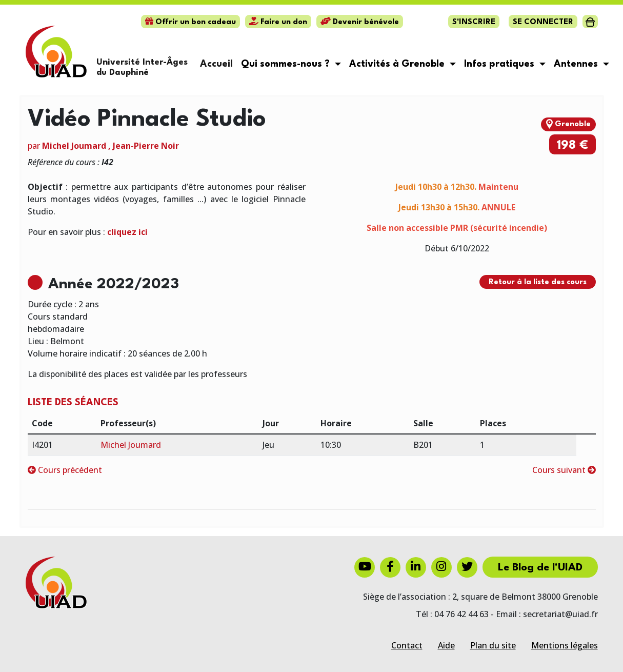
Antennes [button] (577, 64)
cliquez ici (127, 232)
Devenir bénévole (360, 22)
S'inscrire (474, 22)
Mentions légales (565, 645)
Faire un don (278, 22)
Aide (446, 645)
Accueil (216, 64)
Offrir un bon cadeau (190, 22)
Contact (407, 645)
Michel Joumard (74, 146)
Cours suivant (564, 470)
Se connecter (543, 22)
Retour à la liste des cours (538, 282)
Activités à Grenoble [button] (398, 64)
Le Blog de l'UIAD (540, 568)
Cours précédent (65, 470)
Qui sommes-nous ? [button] (287, 64)
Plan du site (493, 645)
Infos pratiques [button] (500, 64)
